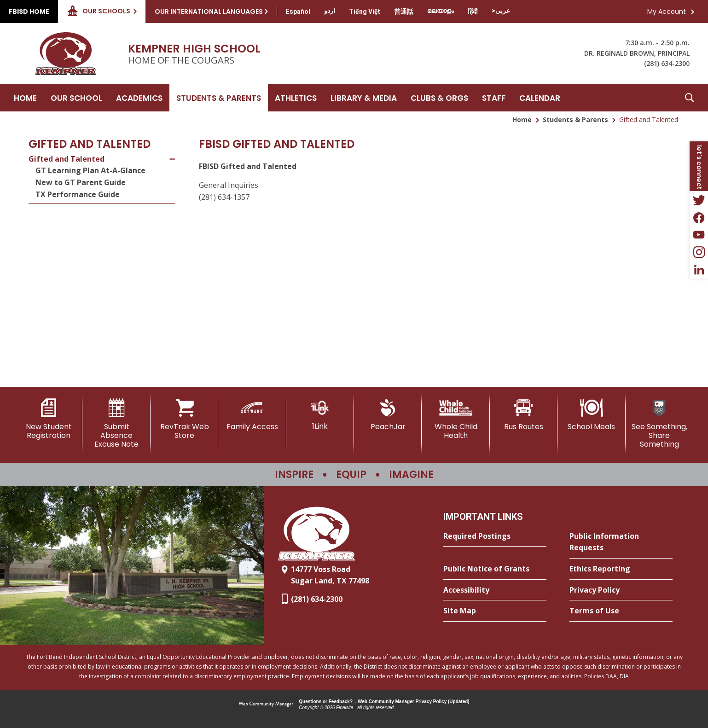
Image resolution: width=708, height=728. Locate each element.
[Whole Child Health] (456, 419)
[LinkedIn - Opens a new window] (699, 270)
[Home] (25, 98)
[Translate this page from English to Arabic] (501, 11)
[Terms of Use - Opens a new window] (621, 611)
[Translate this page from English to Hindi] (473, 12)
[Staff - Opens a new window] (494, 98)
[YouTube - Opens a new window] (699, 235)
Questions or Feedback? (326, 702)
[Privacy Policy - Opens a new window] (621, 590)
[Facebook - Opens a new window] (699, 217)
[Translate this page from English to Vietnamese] (365, 12)
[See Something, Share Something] (659, 424)
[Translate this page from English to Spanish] (298, 12)
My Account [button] (667, 12)
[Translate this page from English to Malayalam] (441, 11)
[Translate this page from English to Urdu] (330, 11)
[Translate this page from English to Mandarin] (404, 12)
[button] (690, 98)
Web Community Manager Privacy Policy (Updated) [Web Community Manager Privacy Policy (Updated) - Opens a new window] (414, 702)
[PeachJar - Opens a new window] (388, 415)
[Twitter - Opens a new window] (699, 200)
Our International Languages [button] (209, 12)
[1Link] (320, 415)
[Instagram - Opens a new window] (699, 252)
